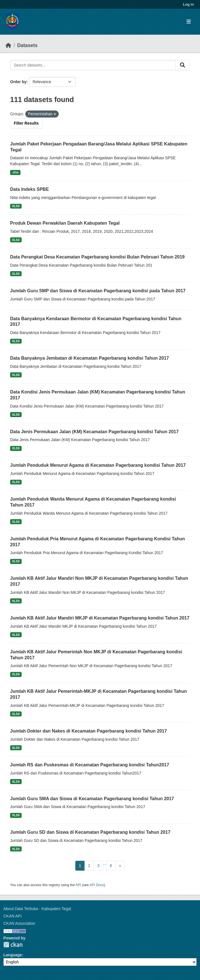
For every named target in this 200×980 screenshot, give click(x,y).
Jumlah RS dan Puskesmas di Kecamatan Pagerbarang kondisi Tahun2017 (90, 765)
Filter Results (26, 123)
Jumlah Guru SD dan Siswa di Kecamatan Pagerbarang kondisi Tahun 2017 (90, 832)
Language (13, 955)
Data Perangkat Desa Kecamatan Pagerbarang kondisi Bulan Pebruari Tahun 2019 (97, 257)
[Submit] (183, 65)
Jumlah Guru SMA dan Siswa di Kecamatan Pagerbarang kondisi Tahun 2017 (92, 799)
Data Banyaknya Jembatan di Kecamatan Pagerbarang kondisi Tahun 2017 (89, 358)
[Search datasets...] (93, 65)
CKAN (13, 945)
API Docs (97, 885)
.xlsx (15, 172)
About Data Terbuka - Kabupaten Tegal (37, 909)
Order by (18, 82)
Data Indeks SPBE (29, 189)
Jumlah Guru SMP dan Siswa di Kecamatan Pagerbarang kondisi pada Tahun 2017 (98, 291)
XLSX (16, 206)
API (78, 885)
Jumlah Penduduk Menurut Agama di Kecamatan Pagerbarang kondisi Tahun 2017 (98, 465)
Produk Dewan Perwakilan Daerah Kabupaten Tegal (65, 223)
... (105, 864)
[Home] (8, 45)
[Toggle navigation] (189, 22)
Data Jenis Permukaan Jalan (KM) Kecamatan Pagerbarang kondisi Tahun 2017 (94, 432)
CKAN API (12, 916)
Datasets (27, 45)
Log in (188, 4)
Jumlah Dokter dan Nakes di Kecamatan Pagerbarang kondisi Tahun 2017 (88, 731)
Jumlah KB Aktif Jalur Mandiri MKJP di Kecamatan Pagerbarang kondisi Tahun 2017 (100, 618)
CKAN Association (19, 923)
